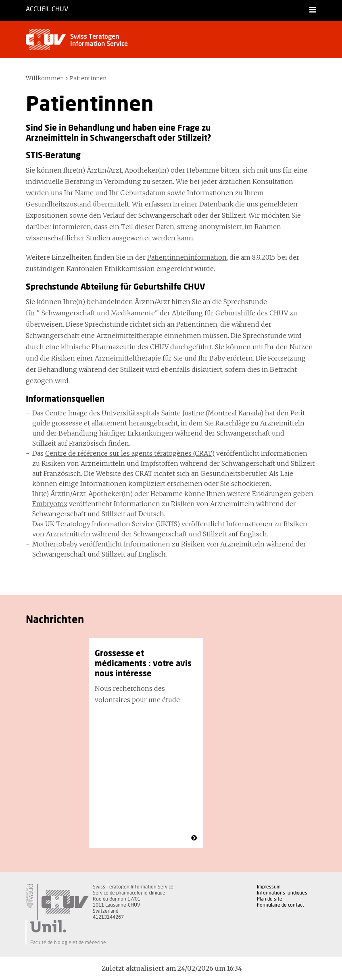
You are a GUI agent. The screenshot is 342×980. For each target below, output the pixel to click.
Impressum (269, 887)
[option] (146, 743)
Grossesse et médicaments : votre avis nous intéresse (143, 664)
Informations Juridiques (282, 893)
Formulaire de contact (280, 905)
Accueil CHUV (47, 9)
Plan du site (270, 899)
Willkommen (45, 78)
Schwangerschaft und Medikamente (97, 313)
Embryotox (50, 504)
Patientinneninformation (187, 257)
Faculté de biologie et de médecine (68, 942)
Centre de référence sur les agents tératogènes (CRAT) (130, 453)
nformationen (250, 524)
